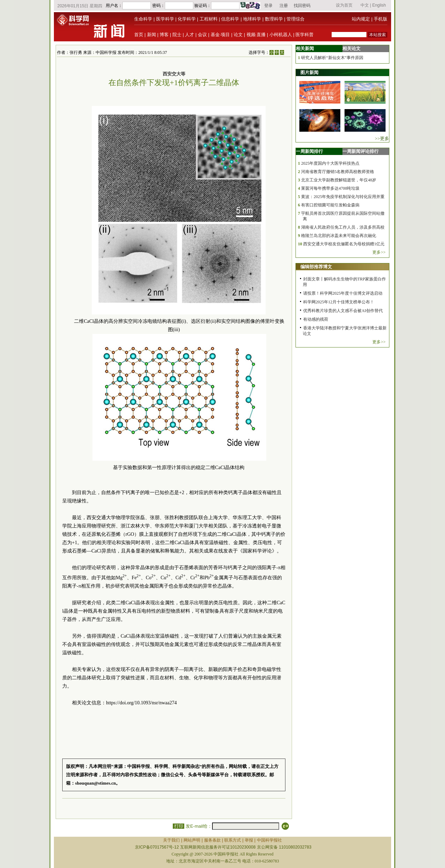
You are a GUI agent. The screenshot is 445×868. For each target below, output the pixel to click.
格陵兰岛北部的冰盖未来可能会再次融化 (339, 236)
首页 (139, 35)
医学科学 (165, 19)
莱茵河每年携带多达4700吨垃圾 (330, 188)
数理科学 (274, 19)
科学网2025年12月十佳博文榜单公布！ (339, 302)
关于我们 (171, 840)
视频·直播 (256, 35)
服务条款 (212, 840)
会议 (202, 35)
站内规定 (361, 19)
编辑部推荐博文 (316, 267)
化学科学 (187, 19)
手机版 (381, 19)
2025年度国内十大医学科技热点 (330, 163)
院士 (177, 35)
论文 (238, 35)
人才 (189, 35)
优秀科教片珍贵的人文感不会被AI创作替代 (343, 311)
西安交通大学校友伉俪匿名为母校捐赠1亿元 (344, 244)
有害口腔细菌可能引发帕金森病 (330, 205)
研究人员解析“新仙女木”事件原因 (332, 58)
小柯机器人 (281, 35)
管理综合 (296, 19)
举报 (249, 840)
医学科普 (305, 35)
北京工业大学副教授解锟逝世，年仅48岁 (339, 180)
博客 (164, 35)
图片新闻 (309, 72)
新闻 (152, 35)
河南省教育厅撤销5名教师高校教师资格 (338, 172)
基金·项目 (220, 35)
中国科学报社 (269, 840)
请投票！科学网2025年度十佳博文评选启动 (343, 293)
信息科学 (230, 19)
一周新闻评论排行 (361, 151)
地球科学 (252, 19)
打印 (179, 826)
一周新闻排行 (309, 151)
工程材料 (209, 19)
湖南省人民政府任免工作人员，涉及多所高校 (343, 227)
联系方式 (233, 840)
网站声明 (192, 840)
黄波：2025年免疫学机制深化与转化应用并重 (343, 197)
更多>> (379, 252)
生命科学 (143, 19)
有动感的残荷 (316, 319)
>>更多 (382, 138)
